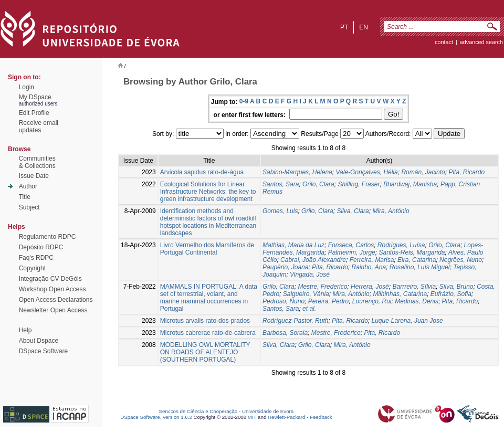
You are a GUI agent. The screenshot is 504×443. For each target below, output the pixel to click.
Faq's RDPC (36, 258)
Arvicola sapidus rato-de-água (202, 172)
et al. (309, 309)
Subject (29, 207)
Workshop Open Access (52, 289)
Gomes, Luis (280, 211)
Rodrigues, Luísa (401, 245)
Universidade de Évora (268, 411)
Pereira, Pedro (328, 301)
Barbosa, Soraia (285, 333)
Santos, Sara (281, 184)
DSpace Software (43, 351)
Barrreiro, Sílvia (414, 287)
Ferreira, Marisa (372, 260)
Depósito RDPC (41, 247)
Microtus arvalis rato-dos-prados (205, 321)
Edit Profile (34, 113)
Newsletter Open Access (53, 310)
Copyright (32, 268)
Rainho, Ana (369, 267)
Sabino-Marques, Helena (297, 172)
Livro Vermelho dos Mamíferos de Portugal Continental (207, 249)
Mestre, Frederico (322, 287)
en (364, 27)
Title (25, 197)
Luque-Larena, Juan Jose (407, 321)
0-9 (244, 101)
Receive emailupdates (39, 126)
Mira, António (391, 211)
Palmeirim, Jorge (352, 252)
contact (444, 42)
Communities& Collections (37, 162)
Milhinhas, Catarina (400, 294)
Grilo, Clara (318, 184)
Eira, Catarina (417, 260)
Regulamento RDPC (48, 237)
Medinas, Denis (417, 301)
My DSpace (35, 97)
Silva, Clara (353, 211)
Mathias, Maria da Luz (293, 245)
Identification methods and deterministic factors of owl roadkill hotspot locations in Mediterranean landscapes (208, 222)
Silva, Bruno (456, 287)
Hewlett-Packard (286, 417)
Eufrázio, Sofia (451, 294)
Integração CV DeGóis (50, 279)
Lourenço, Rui (372, 301)
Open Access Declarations (56, 300)
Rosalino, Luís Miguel (420, 267)
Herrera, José (370, 287)
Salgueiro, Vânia (306, 294)
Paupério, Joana (285, 267)
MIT (252, 417)
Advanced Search (481, 42)
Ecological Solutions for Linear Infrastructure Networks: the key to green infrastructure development (208, 192)
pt (344, 27)
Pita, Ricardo (466, 172)
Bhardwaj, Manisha (410, 184)
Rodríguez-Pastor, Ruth (295, 321)
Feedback (321, 417)
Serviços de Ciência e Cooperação (198, 411)
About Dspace (39, 341)
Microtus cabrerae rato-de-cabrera (208, 333)
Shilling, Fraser (359, 184)
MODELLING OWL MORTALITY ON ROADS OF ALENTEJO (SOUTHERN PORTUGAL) (205, 352)
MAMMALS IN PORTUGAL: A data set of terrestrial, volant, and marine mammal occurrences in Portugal (209, 298)
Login (27, 87)
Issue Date (34, 176)
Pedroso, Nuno (283, 301)
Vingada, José (310, 275)
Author (28, 186)
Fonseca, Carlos (351, 245)
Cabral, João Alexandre (313, 260)
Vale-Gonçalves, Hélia (366, 172)
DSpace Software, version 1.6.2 (156, 417)
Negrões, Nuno (461, 260)
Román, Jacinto (423, 172)
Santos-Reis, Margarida (412, 252)
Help (25, 330)
